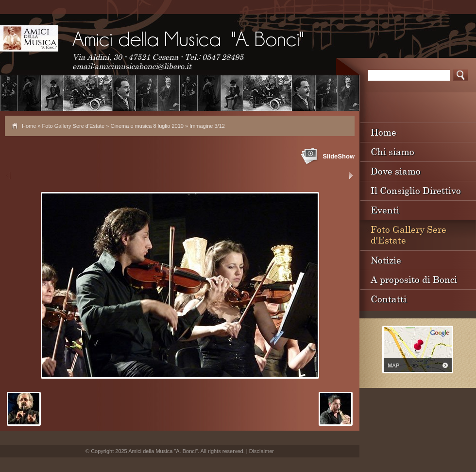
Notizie (386, 260)
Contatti (389, 299)
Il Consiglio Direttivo (416, 190)
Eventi (385, 210)
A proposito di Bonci (414, 279)
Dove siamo (396, 171)
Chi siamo (392, 151)
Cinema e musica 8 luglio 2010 (147, 126)
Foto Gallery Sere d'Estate (74, 126)
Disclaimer (262, 451)
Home (29, 126)
